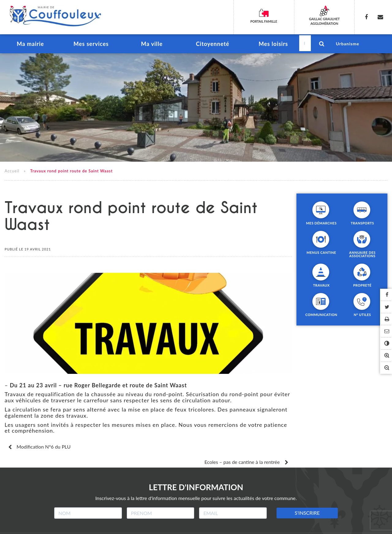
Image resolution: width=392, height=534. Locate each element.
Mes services (91, 45)
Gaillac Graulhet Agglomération (324, 21)
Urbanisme (348, 44)
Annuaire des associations (362, 255)
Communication (321, 316)
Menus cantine (321, 254)
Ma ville (152, 45)
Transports (362, 224)
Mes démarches (321, 224)
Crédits (156, 527)
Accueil (12, 172)
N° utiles (362, 316)
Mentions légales (118, 527)
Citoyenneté (212, 45)
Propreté (362, 286)
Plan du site (189, 527)
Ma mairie (30, 45)
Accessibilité (227, 527)
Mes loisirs (273, 45)
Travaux (321, 286)
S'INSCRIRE (307, 499)
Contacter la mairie (272, 527)
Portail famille (264, 21)
